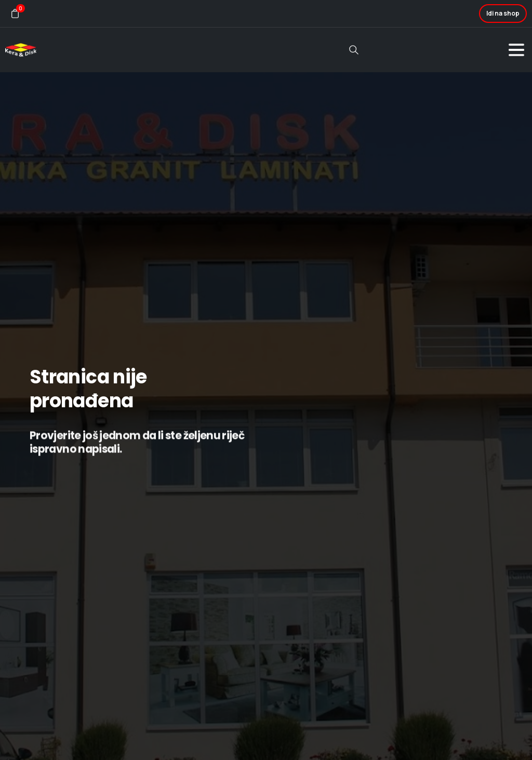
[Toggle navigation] (516, 50)
